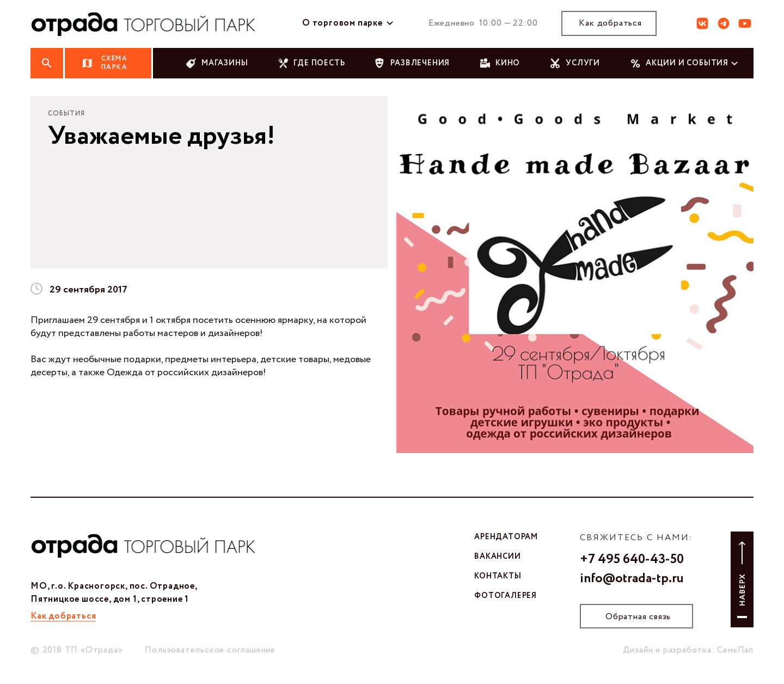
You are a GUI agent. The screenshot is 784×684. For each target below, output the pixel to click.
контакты (498, 576)
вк (702, 23)
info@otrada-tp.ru (632, 579)
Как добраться (610, 23)
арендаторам (506, 537)
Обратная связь (638, 617)
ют (745, 23)
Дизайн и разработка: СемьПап (688, 650)
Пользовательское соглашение (210, 650)
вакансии (497, 557)
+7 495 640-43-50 (632, 560)
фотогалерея (506, 596)
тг (724, 23)
